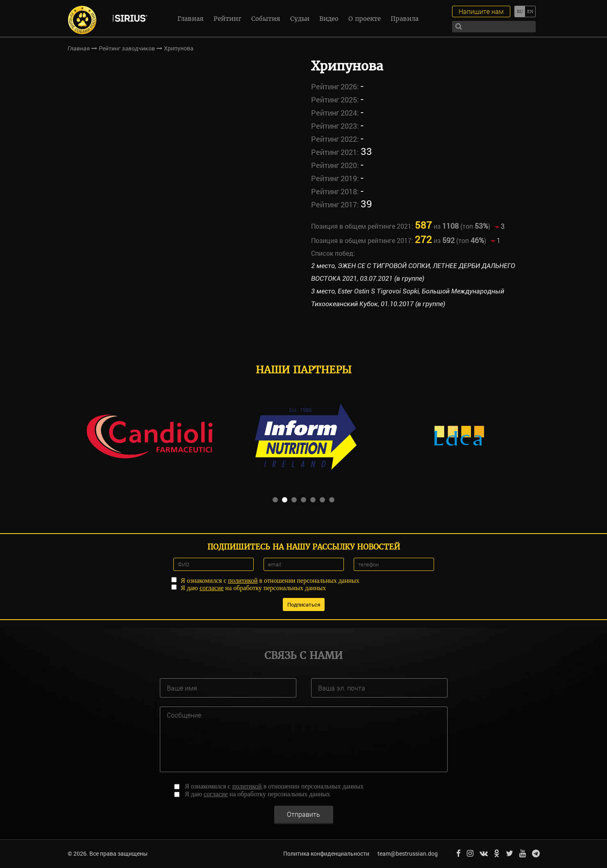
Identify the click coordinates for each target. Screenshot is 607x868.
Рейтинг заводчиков (127, 48)
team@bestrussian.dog (408, 853)
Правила (405, 19)
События (266, 19)
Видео (329, 19)
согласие (212, 588)
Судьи (300, 19)
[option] (149, 436)
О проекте (365, 19)
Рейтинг (227, 19)
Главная (191, 19)
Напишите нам (481, 11)
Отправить (303, 814)
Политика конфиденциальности (326, 853)
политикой (243, 581)
